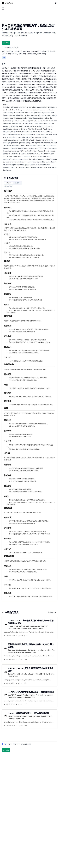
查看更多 (52, 612)
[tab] (9, 183)
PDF (4, 744)
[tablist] (13, 183)
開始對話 (6, 43)
